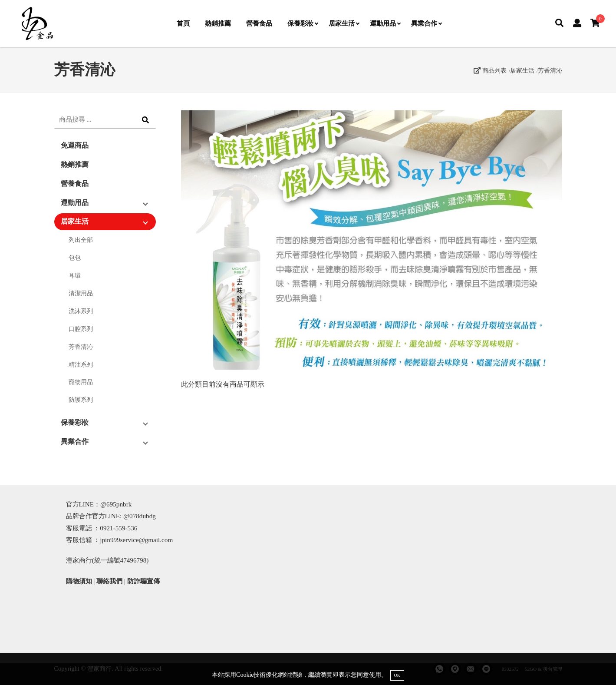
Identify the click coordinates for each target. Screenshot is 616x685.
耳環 (75, 275)
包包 (75, 258)
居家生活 (344, 23)
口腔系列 (81, 329)
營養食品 (259, 23)
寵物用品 (81, 382)
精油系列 (81, 364)
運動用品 (385, 23)
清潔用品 (81, 293)
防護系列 (81, 400)
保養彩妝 (303, 23)
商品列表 (490, 70)
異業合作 (426, 23)
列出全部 (81, 240)
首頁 (183, 23)
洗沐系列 (81, 311)
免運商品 (75, 145)
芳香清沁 (550, 70)
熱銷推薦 (218, 23)
